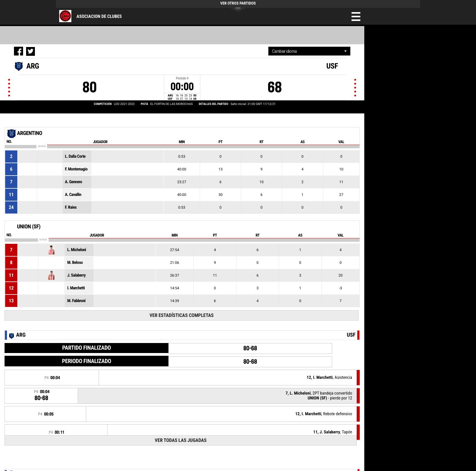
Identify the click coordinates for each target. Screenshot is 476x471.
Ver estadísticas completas (182, 315)
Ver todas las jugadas (181, 440)
